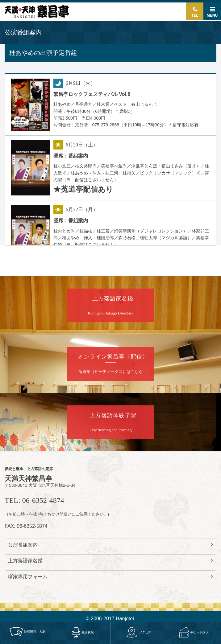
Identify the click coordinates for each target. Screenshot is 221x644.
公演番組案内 (111, 545)
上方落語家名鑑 (111, 560)
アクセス (138, 632)
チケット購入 (194, 632)
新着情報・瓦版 (27, 631)
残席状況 (83, 633)
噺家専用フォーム (111, 576)
